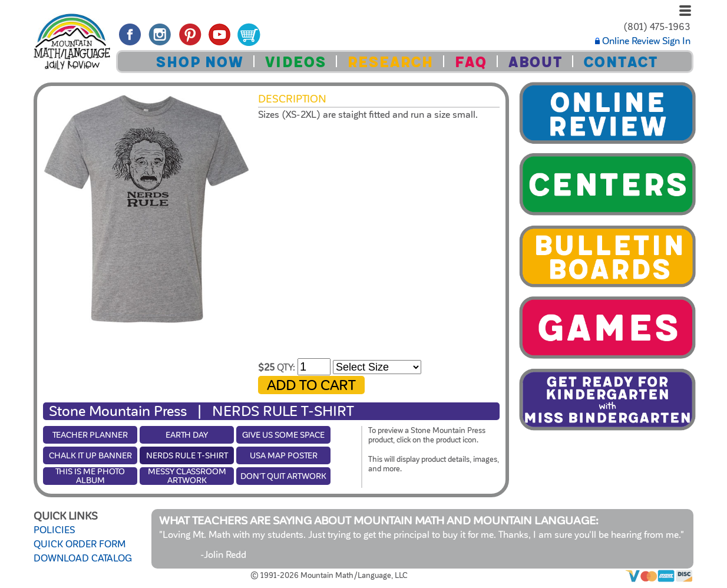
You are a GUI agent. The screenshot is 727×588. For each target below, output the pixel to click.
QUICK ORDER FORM (80, 544)
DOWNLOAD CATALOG (83, 559)
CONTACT (620, 62)
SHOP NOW (199, 62)
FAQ (470, 62)
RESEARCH (390, 62)
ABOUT (535, 62)
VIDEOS (295, 62)
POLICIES (54, 530)
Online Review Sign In (643, 41)
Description (292, 99)
